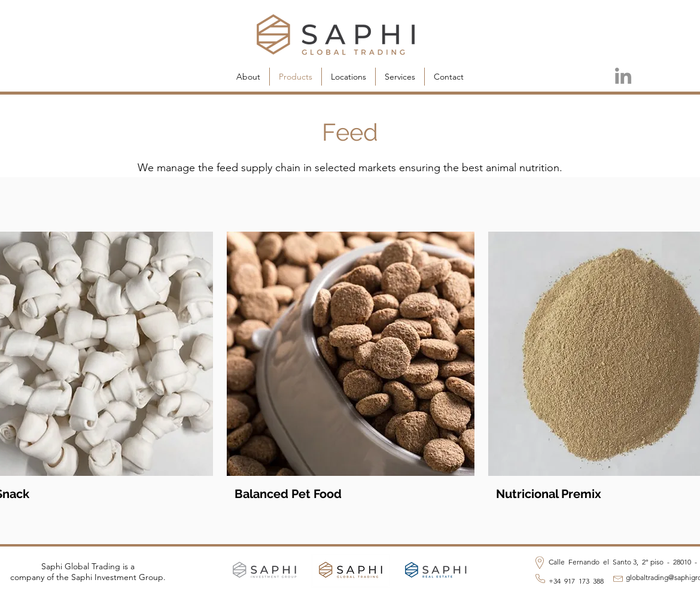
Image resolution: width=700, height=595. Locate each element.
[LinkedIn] (623, 76)
